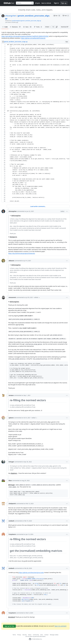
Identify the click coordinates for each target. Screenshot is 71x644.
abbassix (11, 261)
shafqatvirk (12, 504)
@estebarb (12, 617)
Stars (28, 27)
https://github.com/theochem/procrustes (31, 573)
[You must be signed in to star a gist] (57, 16)
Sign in (56, 3)
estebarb (11, 521)
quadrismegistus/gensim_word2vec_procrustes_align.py (26, 21)
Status (30, 635)
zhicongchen (11, 16)
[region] (35, 123)
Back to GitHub (46, 3)
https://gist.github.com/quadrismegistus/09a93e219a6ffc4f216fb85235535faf (25, 36)
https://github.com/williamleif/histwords (33, 38)
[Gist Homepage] (9, 3)
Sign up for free (9, 626)
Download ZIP (65, 27)
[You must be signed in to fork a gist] (66, 16)
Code (5, 27)
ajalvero (11, 418)
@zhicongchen (16, 216)
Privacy (19, 635)
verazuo (11, 395)
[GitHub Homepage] (30, 639)
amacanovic (12, 297)
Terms (14, 635)
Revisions (15, 27)
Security (25, 635)
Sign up (64, 3)
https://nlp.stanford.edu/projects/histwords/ (22, 253)
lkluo (10, 481)
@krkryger (12, 485)
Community (36, 635)
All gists (38, 3)
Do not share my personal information (35, 636)
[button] (57, 27)
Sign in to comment (60, 626)
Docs (42, 635)
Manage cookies (54, 635)
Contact (46, 635)
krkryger (11, 462)
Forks (38, 27)
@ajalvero (14, 473)
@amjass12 (13, 237)
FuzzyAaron (12, 534)
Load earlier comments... (38, 206)
